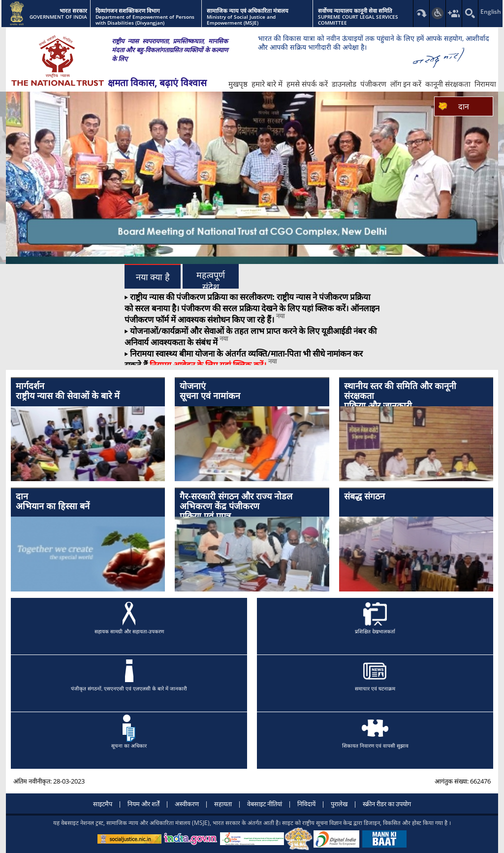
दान (464, 106)
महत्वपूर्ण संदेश (211, 279)
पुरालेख (339, 804)
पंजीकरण (373, 84)
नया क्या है (153, 277)
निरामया (485, 84)
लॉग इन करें (406, 84)
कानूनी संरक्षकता (448, 84)
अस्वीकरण (187, 804)
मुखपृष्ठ (238, 84)
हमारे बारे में (267, 84)
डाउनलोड (344, 84)
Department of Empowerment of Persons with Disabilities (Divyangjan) (147, 17)
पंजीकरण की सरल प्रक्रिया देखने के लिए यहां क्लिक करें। (265, 308)
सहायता (223, 804)
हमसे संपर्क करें (307, 84)
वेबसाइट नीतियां (265, 804)
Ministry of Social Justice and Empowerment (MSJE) (258, 17)
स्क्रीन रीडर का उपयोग (387, 804)
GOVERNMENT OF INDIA (48, 14)
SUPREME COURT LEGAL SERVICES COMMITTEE (364, 17)
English (486, 12)
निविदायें (306, 804)
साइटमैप (103, 804)
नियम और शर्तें (143, 804)
